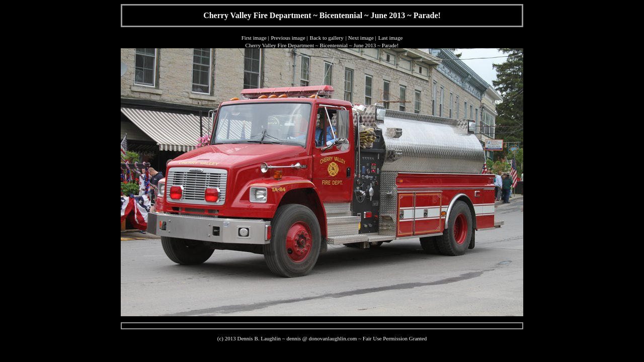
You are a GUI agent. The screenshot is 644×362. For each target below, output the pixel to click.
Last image (391, 38)
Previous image (288, 38)
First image (254, 38)
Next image (361, 38)
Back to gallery (327, 38)
